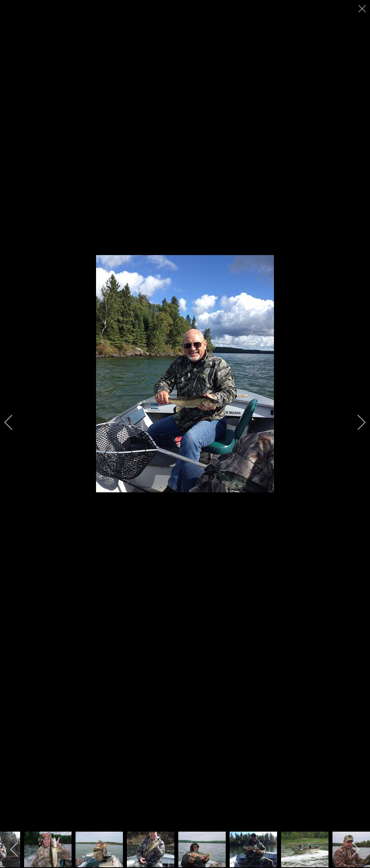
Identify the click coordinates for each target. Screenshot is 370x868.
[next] (356, 422)
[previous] (14, 422)
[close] (363, 9)
